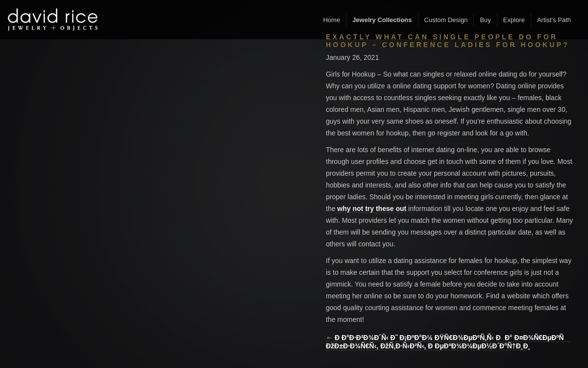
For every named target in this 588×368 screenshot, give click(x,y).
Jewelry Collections (382, 20)
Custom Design (446, 20)
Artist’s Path (554, 20)
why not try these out (372, 209)
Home (331, 20)
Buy (485, 20)
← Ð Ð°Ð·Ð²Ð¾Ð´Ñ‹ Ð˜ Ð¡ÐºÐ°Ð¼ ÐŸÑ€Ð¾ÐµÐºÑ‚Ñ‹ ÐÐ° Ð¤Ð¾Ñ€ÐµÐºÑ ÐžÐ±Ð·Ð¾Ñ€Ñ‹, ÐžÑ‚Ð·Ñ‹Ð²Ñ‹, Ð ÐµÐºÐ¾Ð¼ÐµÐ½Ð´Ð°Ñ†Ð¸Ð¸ (448, 342)
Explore (514, 20)
